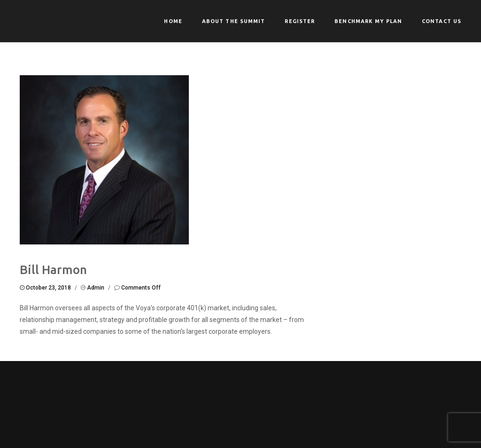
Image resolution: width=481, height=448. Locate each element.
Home (173, 21)
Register (300, 21)
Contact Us (442, 21)
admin (96, 288)
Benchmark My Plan (368, 21)
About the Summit (234, 21)
